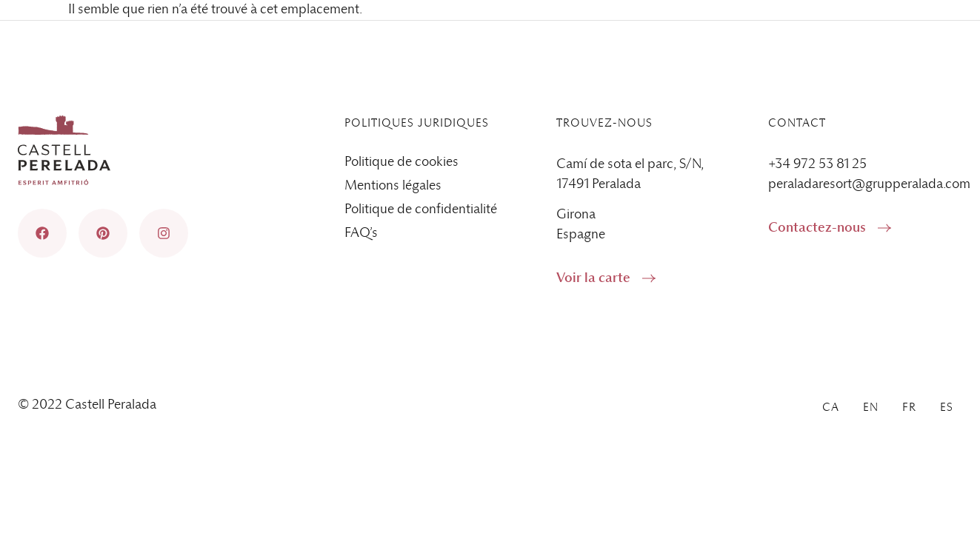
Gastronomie (674, 79)
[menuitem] (831, 36)
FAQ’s (361, 233)
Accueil (415, 79)
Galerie (942, 79)
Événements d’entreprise (816, 79)
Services (577, 79)
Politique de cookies (401, 162)
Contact (708, 36)
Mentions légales (393, 186)
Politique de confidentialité (421, 209)
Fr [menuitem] (909, 37)
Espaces (495, 79)
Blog (780, 36)
